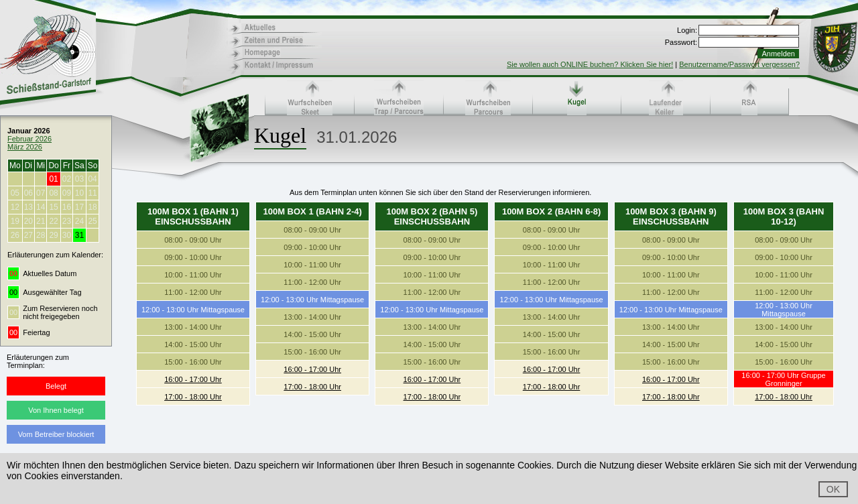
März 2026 (25, 147)
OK (833, 489)
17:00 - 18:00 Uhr (193, 397)
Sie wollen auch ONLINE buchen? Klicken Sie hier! (590, 64)
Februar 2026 (29, 139)
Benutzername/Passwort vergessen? (739, 64)
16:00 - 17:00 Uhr (193, 379)
